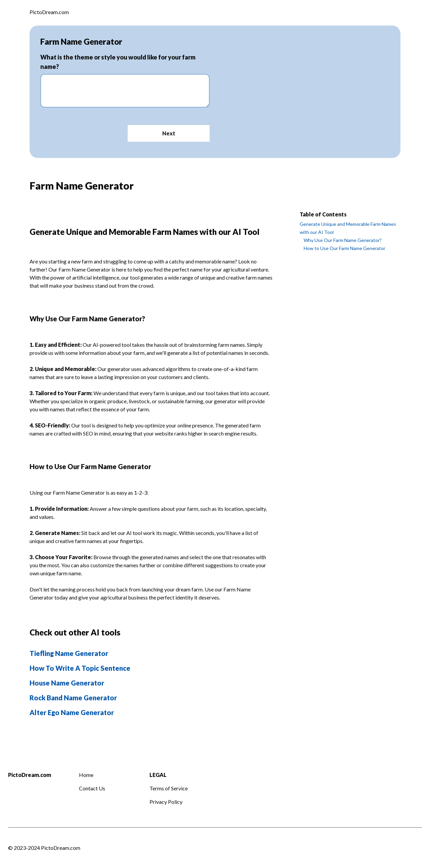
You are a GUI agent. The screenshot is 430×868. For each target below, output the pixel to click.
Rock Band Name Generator (73, 698)
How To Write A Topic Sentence (80, 668)
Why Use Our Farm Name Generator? (343, 240)
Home (86, 775)
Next (169, 133)
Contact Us (92, 788)
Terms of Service (169, 788)
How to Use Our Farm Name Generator (345, 248)
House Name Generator (67, 683)
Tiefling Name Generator (69, 653)
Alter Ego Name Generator (72, 712)
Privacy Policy (166, 802)
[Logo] (49, 13)
